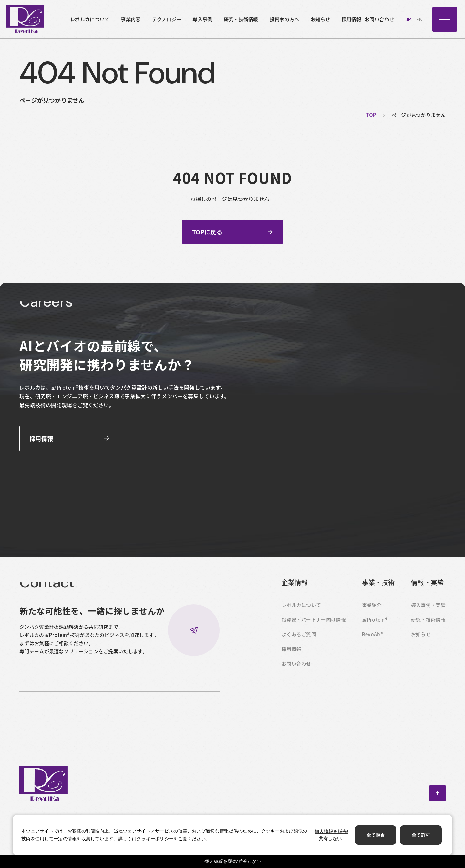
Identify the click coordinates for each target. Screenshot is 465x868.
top (371, 115)
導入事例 (202, 19)
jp (408, 20)
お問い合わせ (379, 19)
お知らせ (320, 19)
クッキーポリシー (155, 839)
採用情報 (351, 19)
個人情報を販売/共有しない (232, 861)
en (419, 20)
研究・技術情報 (241, 19)
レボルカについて (90, 19)
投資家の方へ (284, 19)
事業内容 (131, 19)
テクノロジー (167, 19)
